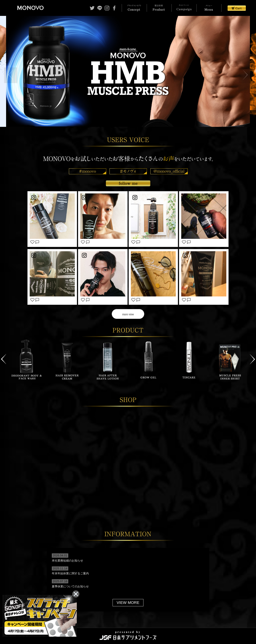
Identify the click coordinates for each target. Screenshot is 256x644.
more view (128, 314)
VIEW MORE (128, 600)
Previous (4, 357)
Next (252, 357)
